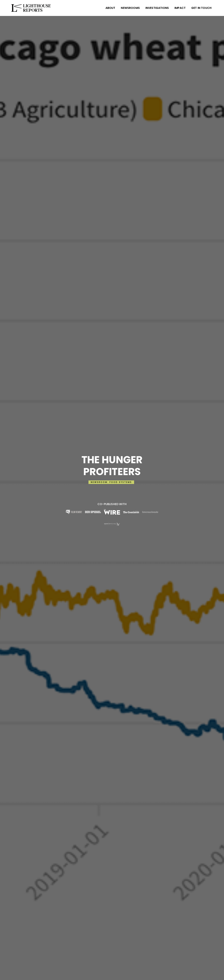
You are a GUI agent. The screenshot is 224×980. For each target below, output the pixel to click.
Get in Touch (201, 8)
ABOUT (110, 8)
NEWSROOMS (130, 8)
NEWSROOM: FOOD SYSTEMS (111, 482)
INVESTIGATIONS (157, 8)
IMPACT (180, 8)
